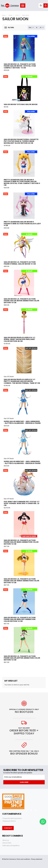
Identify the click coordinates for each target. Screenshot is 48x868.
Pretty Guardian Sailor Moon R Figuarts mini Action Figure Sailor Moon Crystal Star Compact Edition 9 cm (22, 182)
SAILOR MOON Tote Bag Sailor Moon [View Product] (24, 88)
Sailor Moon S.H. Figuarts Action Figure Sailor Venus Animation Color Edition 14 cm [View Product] (24, 563)
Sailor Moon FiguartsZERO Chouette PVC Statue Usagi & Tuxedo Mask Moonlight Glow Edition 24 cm (21, 141)
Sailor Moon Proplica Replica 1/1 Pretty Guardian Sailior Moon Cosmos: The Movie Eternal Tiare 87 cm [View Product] (24, 360)
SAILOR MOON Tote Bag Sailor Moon (21, 104)
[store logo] (10, 5)
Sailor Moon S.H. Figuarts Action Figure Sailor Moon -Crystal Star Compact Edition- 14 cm (20, 66)
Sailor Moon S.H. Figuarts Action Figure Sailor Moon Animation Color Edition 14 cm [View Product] (24, 283)
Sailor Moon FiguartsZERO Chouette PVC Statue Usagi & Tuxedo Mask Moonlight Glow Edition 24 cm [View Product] (24, 123)
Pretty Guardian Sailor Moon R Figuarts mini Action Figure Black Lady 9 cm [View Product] (24, 206)
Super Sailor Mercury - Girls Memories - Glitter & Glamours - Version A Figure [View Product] (24, 402)
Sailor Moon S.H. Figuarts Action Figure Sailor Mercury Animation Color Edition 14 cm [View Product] (24, 602)
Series (10, 15)
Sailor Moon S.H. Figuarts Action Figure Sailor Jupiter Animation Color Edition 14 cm (22, 658)
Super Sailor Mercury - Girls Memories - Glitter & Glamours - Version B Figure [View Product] (24, 442)
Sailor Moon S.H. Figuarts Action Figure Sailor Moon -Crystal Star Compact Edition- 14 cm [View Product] (24, 48)
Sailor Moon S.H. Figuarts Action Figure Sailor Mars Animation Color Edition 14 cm (21, 542)
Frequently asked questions (12, 818)
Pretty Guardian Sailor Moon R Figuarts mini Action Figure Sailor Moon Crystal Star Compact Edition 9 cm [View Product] (24, 164)
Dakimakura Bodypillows (11, 846)
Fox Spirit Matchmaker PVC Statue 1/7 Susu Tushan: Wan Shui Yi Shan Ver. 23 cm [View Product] (24, 482)
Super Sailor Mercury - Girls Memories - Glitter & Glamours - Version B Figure (22, 462)
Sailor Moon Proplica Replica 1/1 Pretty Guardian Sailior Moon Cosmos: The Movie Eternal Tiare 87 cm (22, 381)
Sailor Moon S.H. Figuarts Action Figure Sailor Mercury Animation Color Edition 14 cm (20, 619)
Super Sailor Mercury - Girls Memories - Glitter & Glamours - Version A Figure (22, 422)
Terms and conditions (23, 859)
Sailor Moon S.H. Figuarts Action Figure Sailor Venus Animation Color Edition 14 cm (21, 581)
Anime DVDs (7, 843)
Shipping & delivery (9, 821)
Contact (8, 828)
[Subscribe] (24, 782)
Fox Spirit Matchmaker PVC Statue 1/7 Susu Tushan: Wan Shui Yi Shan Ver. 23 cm (22, 503)
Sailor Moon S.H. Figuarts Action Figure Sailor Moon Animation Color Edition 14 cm (21, 301)
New (30, 28)
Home (4, 15)
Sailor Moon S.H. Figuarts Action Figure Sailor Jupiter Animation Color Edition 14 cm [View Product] (24, 640)
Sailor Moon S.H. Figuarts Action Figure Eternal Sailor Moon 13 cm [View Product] (24, 246)
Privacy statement (37, 859)
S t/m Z (17, 15)
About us (6, 840)
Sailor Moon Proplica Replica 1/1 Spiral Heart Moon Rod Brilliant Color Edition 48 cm (19, 339)
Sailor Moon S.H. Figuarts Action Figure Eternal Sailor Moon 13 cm (20, 263)
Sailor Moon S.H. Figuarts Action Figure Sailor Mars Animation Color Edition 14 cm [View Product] (24, 524)
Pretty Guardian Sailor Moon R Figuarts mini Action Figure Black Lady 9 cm (22, 223)
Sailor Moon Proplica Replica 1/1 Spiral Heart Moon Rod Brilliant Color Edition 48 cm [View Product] (24, 322)
